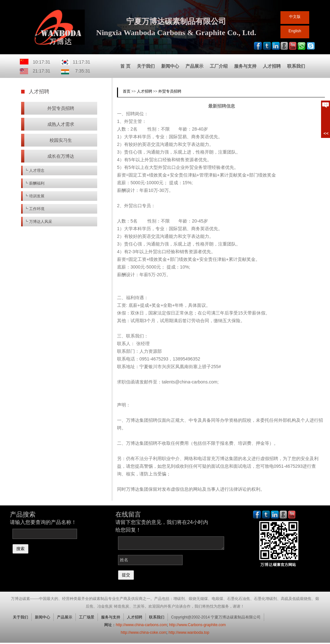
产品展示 (194, 66)
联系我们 (296, 66)
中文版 (295, 17)
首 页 (125, 66)
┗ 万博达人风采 (38, 222)
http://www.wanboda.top (189, 633)
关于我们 (146, 66)
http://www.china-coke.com (144, 633)
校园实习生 (61, 140)
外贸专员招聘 (61, 108)
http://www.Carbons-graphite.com (197, 625)
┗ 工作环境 (34, 209)
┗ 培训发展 (34, 196)
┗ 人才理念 (34, 170)
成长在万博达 (61, 156)
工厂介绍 (219, 66)
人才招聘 (272, 66)
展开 (326, 119)
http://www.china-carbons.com (141, 625)
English (295, 31)
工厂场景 (87, 617)
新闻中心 (170, 66)
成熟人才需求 (61, 124)
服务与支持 (245, 66)
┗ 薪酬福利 (34, 183)
